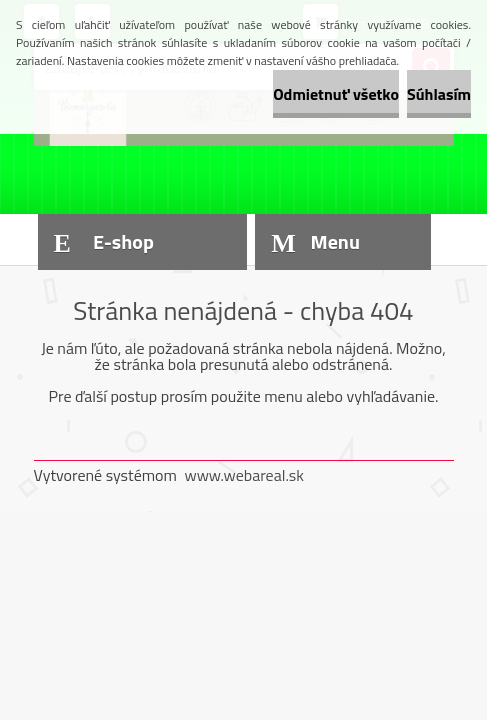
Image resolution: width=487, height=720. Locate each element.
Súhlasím (439, 94)
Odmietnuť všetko (336, 94)
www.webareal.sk (244, 475)
